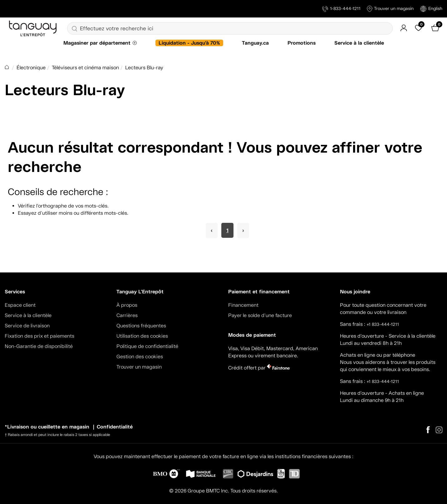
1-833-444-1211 (341, 9)
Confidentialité (115, 427)
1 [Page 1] (227, 230)
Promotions (302, 43)
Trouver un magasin (390, 9)
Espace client (20, 305)
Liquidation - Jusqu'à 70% (189, 43)
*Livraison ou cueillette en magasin (47, 427)
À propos (127, 305)
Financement (243, 305)
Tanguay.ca (255, 43)
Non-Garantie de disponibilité (39, 346)
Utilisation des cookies (142, 336)
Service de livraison (27, 326)
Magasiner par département (97, 43)
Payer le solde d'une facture (260, 315)
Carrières (127, 315)
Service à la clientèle (359, 43)
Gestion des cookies (140, 357)
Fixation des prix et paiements (39, 336)
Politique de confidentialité (147, 346)
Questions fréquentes (141, 326)
